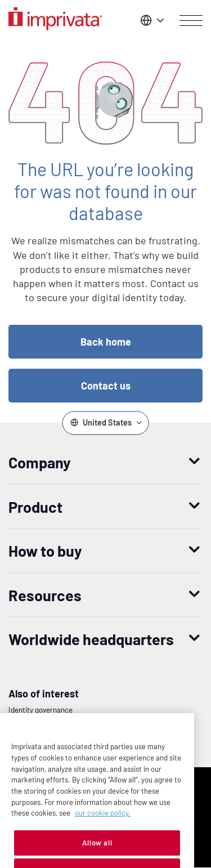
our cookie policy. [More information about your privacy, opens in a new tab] (103, 827)
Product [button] (35, 507)
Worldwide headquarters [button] (91, 639)
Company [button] (40, 462)
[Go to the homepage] (55, 21)
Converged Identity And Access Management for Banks (97, 727)
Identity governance (41, 710)
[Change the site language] (151, 20)
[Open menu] (191, 21)
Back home (106, 342)
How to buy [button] (45, 551)
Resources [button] (45, 595)
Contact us (106, 386)
